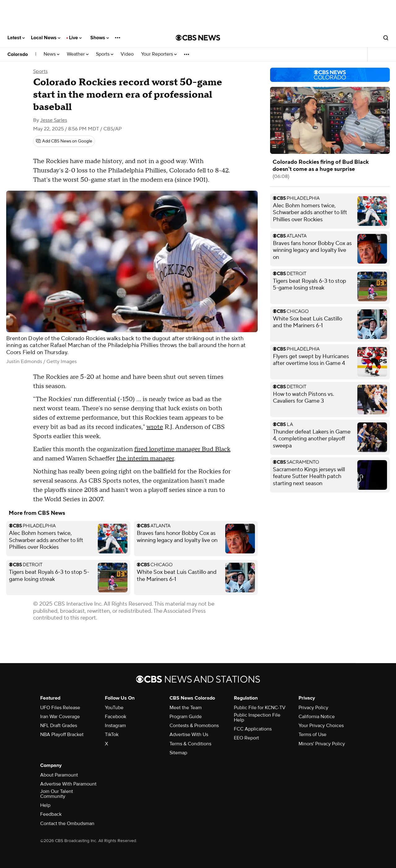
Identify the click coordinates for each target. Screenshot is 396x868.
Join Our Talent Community (57, 794)
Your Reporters (159, 54)
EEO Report (246, 738)
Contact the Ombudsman (67, 824)
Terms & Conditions (190, 744)
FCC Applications (253, 729)
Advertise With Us (189, 735)
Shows (100, 38)
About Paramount (59, 775)
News (52, 54)
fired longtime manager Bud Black (182, 449)
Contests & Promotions (194, 726)
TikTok (112, 735)
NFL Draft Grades (59, 726)
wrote (155, 427)
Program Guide (186, 717)
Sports (105, 54)
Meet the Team (186, 708)
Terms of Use (312, 735)
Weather (78, 54)
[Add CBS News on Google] (64, 141)
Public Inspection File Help (257, 718)
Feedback (51, 814)
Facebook (116, 717)
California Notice (317, 717)
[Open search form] (386, 38)
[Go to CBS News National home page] (198, 38)
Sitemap (178, 753)
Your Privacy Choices (321, 726)
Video (127, 54)
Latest (16, 38)
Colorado (18, 54)
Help (45, 805)
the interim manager (145, 459)
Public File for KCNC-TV (260, 708)
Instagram (115, 726)
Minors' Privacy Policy (322, 744)
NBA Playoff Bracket (62, 735)
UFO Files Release (60, 708)
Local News (46, 38)
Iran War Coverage (60, 717)
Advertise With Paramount (68, 784)
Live (75, 38)
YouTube (114, 708)
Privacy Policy (313, 708)
